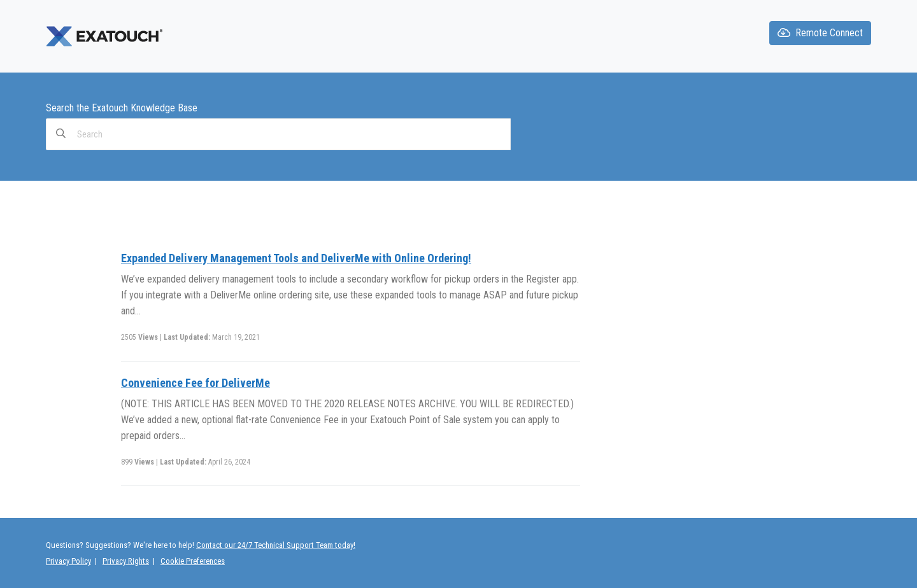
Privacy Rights (126, 561)
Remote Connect (820, 33)
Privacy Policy (68, 561)
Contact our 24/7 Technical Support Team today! (276, 545)
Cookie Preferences (193, 561)
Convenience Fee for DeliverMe (195, 383)
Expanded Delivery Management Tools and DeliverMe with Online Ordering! (296, 258)
